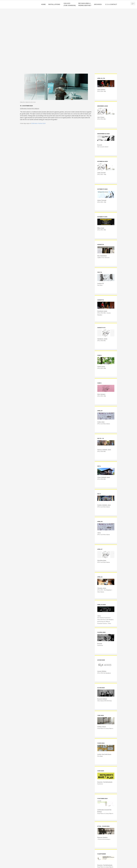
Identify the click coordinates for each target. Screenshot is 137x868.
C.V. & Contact (111, 4)
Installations (54, 4)
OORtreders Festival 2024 (38, 123)
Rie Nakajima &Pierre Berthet (85, 4)
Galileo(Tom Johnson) (70, 4)
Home (43, 4)
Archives (98, 4)
